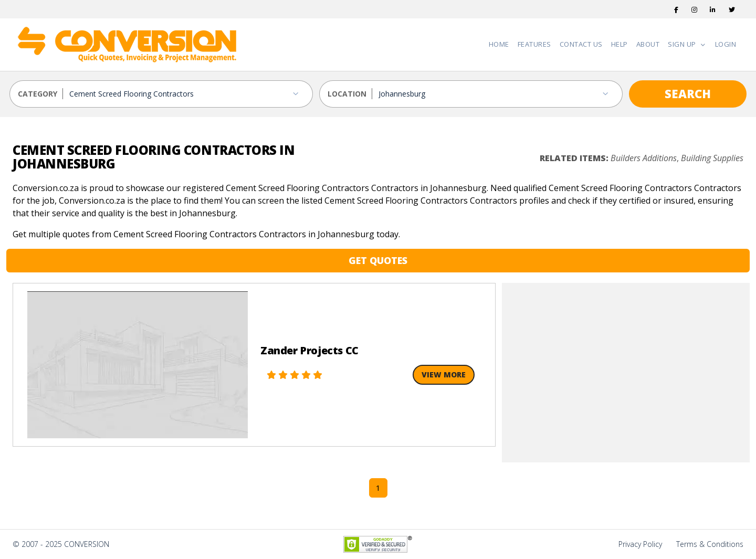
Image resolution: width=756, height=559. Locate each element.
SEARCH (688, 93)
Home (499, 44)
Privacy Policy (640, 544)
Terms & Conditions (710, 544)
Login (726, 44)
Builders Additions (644, 158)
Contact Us (581, 44)
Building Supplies (712, 158)
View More (444, 375)
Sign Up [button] (683, 44)
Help (619, 44)
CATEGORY (38, 94)
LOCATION (347, 94)
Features (534, 44)
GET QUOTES (378, 260)
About (648, 44)
